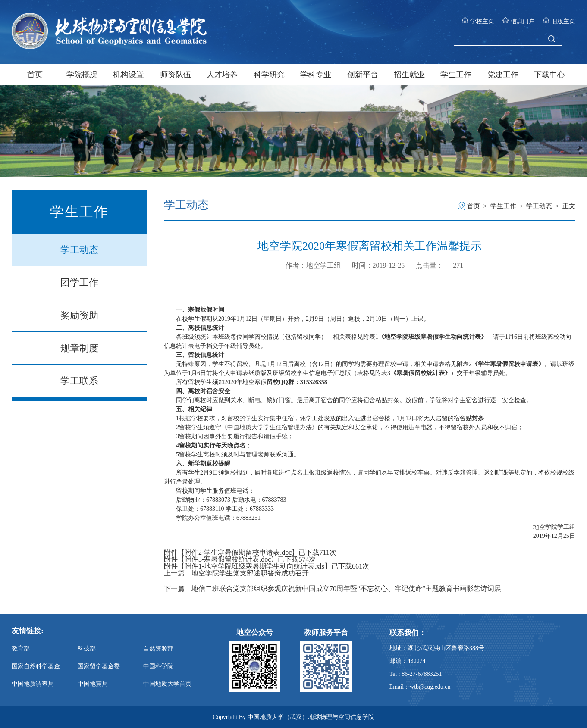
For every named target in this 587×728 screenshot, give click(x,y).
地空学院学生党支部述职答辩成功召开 (250, 573)
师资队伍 (176, 75)
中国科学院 (158, 666)
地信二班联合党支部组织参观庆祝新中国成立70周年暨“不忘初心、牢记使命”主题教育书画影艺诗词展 (346, 589)
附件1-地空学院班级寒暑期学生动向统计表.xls (254, 566)
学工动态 (79, 250)
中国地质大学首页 (167, 684)
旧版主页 (559, 21)
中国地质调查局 (33, 684)
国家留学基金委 (99, 666)
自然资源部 (158, 648)
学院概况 (82, 75)
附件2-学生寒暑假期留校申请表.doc (238, 552)
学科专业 (316, 75)
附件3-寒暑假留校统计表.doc (228, 559)
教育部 (21, 648)
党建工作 (503, 75)
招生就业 (409, 75)
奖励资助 (79, 315)
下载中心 (549, 75)
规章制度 (79, 348)
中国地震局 (93, 684)
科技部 (87, 648)
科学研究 (269, 75)
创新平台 (363, 75)
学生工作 (456, 75)
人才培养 (222, 75)
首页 (35, 75)
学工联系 (79, 381)
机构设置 (129, 75)
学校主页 (478, 21)
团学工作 (79, 283)
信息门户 (519, 21)
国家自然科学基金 (36, 666)
